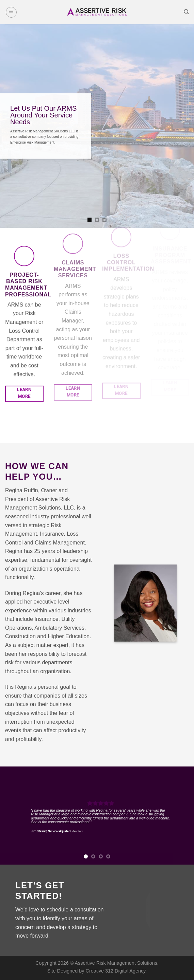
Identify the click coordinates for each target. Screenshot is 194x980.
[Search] (186, 12)
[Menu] (11, 12)
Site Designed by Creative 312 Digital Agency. (97, 971)
